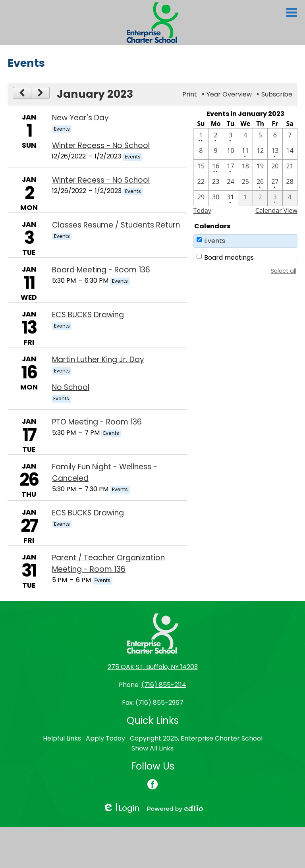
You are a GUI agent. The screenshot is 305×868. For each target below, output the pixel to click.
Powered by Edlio (175, 808)
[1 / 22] (201, 183)
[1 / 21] (290, 167)
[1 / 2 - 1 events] (216, 136)
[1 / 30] (216, 198)
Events (215, 241)
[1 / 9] (216, 152)
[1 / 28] (290, 183)
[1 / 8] (201, 152)
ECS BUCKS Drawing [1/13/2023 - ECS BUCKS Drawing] (88, 315)
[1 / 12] (260, 152)
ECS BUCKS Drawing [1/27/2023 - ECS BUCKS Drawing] (88, 513)
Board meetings (229, 258)
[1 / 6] (275, 136)
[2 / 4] (290, 198)
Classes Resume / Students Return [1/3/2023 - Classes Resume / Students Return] (116, 225)
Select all (284, 271)
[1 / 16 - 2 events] (216, 167)
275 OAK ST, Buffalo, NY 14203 (153, 667)
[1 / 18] (245, 167)
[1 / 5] (260, 136)
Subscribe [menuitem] (277, 94)
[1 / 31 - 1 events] (230, 198)
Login (121, 808)
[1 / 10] (230, 152)
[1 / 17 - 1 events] (230, 167)
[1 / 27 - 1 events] (275, 183)
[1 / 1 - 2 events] (201, 136)
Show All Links (152, 748)
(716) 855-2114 (164, 685)
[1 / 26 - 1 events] (260, 183)
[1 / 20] (275, 167)
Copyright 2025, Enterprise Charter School (196, 738)
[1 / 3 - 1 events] (230, 136)
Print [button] (190, 94)
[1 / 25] (245, 183)
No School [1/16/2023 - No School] (71, 387)
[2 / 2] (260, 198)
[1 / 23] (216, 183)
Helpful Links (62, 738)
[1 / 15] (201, 167)
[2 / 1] (245, 198)
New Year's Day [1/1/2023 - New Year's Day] (80, 118)
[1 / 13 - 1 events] (275, 152)
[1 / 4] (245, 136)
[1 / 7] (290, 136)
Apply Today (105, 738)
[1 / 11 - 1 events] (245, 152)
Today (202, 210)
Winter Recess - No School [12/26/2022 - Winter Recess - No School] (101, 146)
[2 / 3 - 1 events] (275, 198)
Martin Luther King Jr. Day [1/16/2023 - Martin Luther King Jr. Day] (98, 360)
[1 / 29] (201, 198)
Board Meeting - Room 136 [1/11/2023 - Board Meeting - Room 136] (101, 270)
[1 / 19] (260, 167)
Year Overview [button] (229, 94)
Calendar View (276, 210)
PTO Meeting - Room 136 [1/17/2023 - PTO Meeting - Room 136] (97, 422)
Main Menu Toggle (291, 13)
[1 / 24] (230, 183)
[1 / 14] (290, 152)
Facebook (152, 785)
